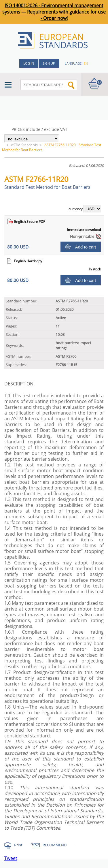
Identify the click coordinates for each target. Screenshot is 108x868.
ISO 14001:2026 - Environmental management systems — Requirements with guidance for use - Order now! (54, 12)
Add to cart (86, 247)
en (86, 63)
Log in (29, 63)
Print (18, 845)
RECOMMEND (55, 845)
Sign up (49, 63)
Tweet (11, 858)
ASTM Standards (24, 145)
